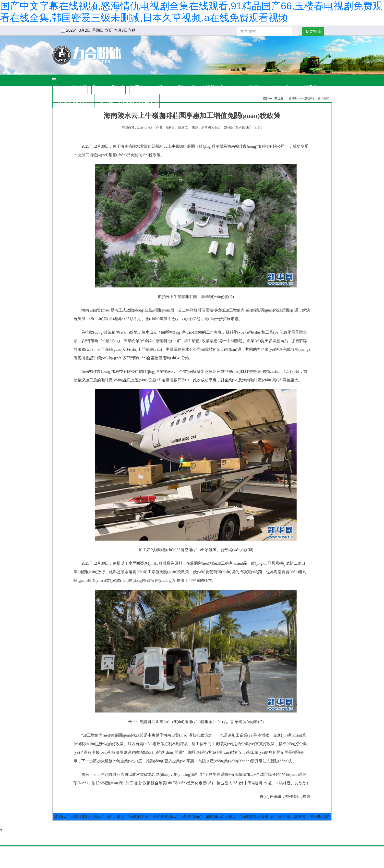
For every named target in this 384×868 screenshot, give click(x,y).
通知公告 (186, 88)
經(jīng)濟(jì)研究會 (139, 101)
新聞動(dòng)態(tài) (151, 88)
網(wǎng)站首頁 (70, 88)
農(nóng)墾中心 (108, 88)
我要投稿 (313, 32)
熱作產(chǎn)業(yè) (74, 101)
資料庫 (106, 101)
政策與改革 (213, 88)
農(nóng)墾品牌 (301, 88)
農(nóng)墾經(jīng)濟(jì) (255, 88)
